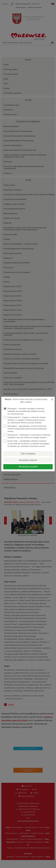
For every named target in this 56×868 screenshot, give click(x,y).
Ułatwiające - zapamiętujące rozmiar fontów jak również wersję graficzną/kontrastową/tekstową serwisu (25, 429)
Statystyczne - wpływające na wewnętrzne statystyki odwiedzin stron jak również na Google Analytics (27, 436)
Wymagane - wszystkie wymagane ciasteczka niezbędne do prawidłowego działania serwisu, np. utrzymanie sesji (24, 411)
